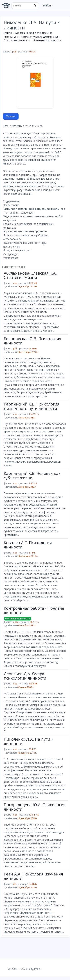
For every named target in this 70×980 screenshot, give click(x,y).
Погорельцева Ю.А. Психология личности (35, 807)
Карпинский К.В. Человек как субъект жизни (32, 475)
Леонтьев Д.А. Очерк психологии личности (25, 676)
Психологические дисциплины (39, 37)
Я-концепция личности (47, 40)
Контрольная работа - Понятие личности (34, 610)
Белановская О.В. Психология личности (32, 341)
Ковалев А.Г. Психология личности (28, 545)
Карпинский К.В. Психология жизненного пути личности (32, 406)
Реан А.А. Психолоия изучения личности (33, 876)
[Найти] (35, 6)
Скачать (11, 116)
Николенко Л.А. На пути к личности (29, 741)
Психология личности (17, 40)
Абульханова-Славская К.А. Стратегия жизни (30, 275)
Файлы (47, 5)
